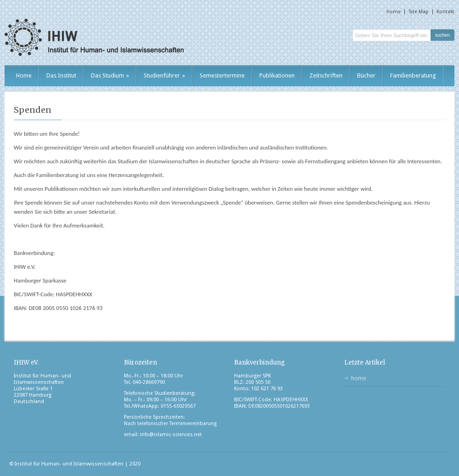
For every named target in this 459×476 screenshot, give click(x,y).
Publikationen (277, 75)
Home (24, 75)
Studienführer (164, 75)
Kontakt (445, 12)
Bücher (366, 75)
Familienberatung (413, 75)
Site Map (419, 12)
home (394, 12)
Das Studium (110, 75)
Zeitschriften (326, 75)
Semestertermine (222, 75)
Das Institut (61, 75)
